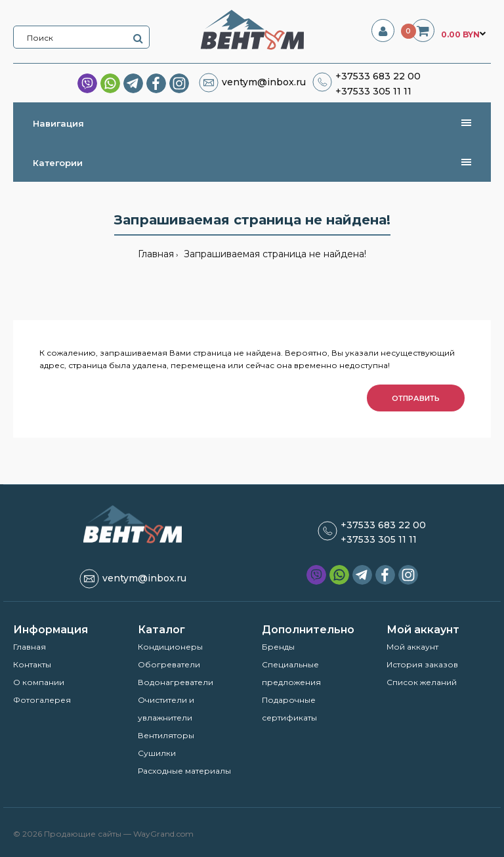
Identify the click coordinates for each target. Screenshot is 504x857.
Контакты (32, 664)
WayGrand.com (163, 834)
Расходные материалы (184, 771)
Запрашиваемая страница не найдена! (274, 254)
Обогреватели (169, 664)
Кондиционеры (170, 647)
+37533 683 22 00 (378, 76)
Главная (156, 254)
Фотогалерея (42, 700)
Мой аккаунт (412, 647)
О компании (39, 682)
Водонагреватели (176, 682)
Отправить (416, 398)
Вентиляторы (166, 735)
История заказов (422, 664)
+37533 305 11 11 (373, 91)
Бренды (278, 647)
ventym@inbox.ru (264, 82)
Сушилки (157, 753)
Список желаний (422, 682)
